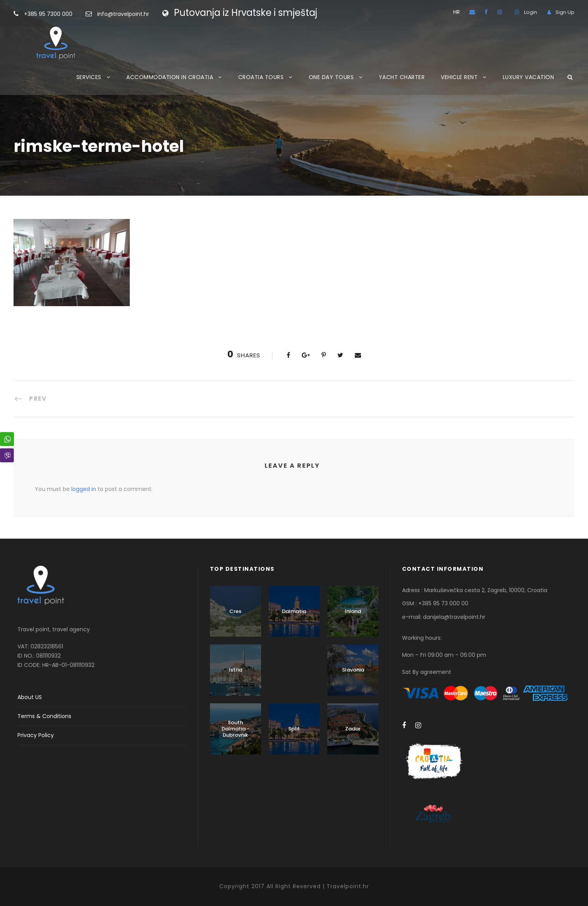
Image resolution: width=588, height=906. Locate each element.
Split (294, 729)
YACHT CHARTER (402, 77)
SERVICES (89, 77)
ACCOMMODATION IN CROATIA (170, 77)
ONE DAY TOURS (331, 77)
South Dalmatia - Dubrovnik (236, 729)
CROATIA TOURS (261, 77)
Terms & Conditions (44, 716)
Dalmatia (294, 611)
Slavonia (353, 670)
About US (30, 697)
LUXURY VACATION (529, 77)
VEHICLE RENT (459, 77)
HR (456, 12)
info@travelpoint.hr (123, 14)
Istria (236, 670)
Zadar (353, 729)
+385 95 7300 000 (61, 14)
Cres (235, 611)
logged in (84, 489)
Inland (353, 611)
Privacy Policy (36, 735)
